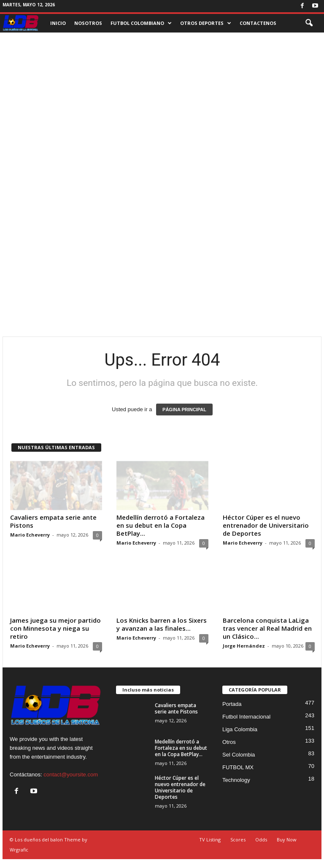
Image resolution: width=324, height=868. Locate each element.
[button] (309, 23)
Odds (261, 840)
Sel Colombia (239, 755)
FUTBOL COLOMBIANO (141, 23)
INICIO (58, 23)
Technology (236, 780)
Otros (229, 742)
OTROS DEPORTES (206, 23)
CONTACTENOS (258, 23)
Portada (232, 704)
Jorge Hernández (244, 646)
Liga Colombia (240, 729)
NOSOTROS (88, 23)
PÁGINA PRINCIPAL (184, 410)
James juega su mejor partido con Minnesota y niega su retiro (55, 628)
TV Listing (210, 840)
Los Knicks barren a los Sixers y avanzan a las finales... (162, 624)
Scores (238, 840)
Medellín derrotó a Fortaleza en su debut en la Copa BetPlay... (161, 525)
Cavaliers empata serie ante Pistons (53, 521)
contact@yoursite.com (71, 774)
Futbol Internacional (246, 717)
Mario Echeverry (30, 535)
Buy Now (287, 840)
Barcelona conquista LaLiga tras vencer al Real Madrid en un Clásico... (267, 628)
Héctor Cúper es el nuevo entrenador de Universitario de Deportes (266, 525)
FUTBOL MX (238, 767)
